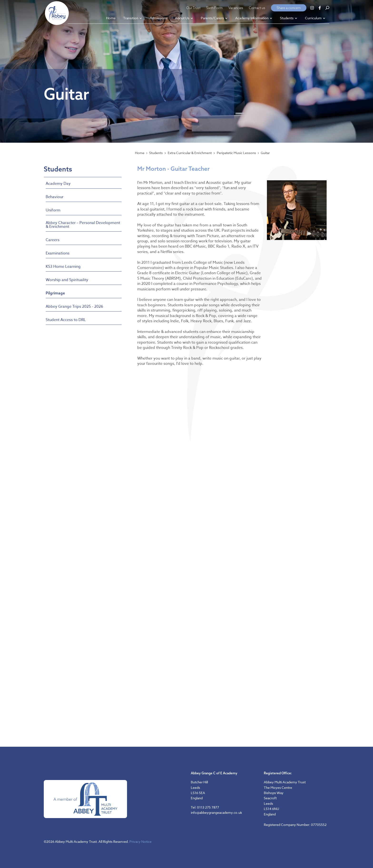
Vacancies (236, 8)
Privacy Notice (140, 841)
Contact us (257, 8)
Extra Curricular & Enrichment (190, 153)
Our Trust (193, 8)
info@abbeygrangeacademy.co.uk (216, 812)
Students (156, 153)
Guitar (265, 153)
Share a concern (289, 8)
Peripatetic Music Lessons (236, 153)
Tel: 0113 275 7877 (205, 807)
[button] (133, 18)
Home (140, 153)
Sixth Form (214, 8)
